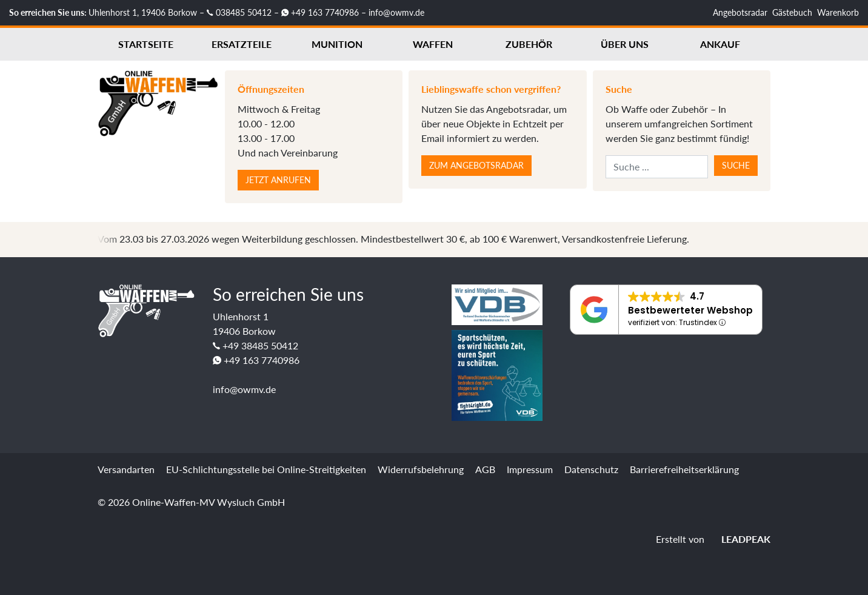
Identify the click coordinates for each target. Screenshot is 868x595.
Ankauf (720, 44)
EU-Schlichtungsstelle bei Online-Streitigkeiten (266, 469)
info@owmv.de (396, 12)
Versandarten (126, 469)
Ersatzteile (242, 44)
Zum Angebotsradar (476, 165)
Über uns (625, 44)
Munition (337, 44)
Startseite (146, 44)
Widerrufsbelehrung (421, 469)
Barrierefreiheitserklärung (684, 469)
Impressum (530, 469)
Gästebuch (792, 12)
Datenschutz (591, 469)
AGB (485, 469)
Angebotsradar (740, 12)
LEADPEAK (739, 539)
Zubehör (529, 44)
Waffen (433, 44)
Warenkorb (838, 12)
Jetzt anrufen (278, 180)
